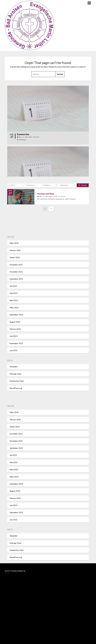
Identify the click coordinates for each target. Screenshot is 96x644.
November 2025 (16, 271)
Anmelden (14, 366)
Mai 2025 (14, 293)
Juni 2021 (14, 350)
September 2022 (16, 343)
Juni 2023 (14, 336)
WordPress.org (16, 388)
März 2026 (14, 243)
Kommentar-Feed (17, 381)
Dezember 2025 (16, 264)
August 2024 (15, 321)
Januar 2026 (15, 257)
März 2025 (14, 307)
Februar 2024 (15, 329)
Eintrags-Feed (15, 373)
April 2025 (14, 300)
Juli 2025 (13, 286)
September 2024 (16, 314)
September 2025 (16, 278)
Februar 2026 (15, 250)
